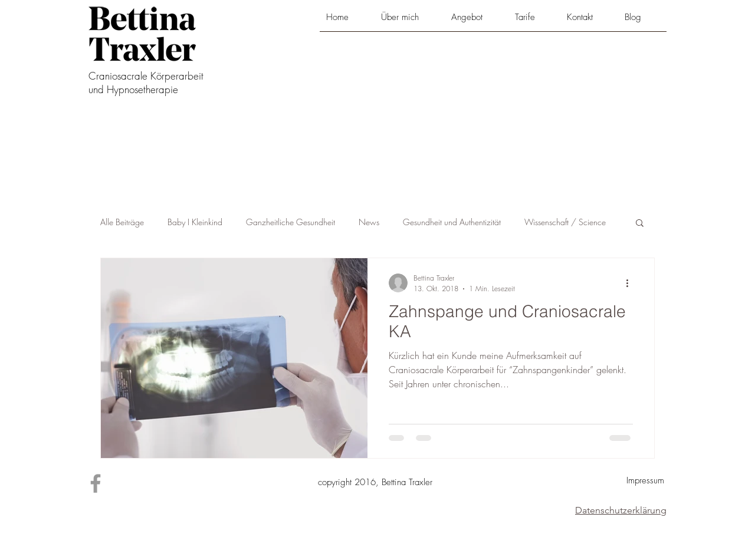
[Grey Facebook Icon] (96, 483)
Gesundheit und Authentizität (452, 222)
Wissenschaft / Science (565, 222)
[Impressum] (645, 481)
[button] (477, 21)
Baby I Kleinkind (195, 222)
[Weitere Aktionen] (631, 283)
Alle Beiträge (122, 222)
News (369, 222)
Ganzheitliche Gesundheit (290, 222)
